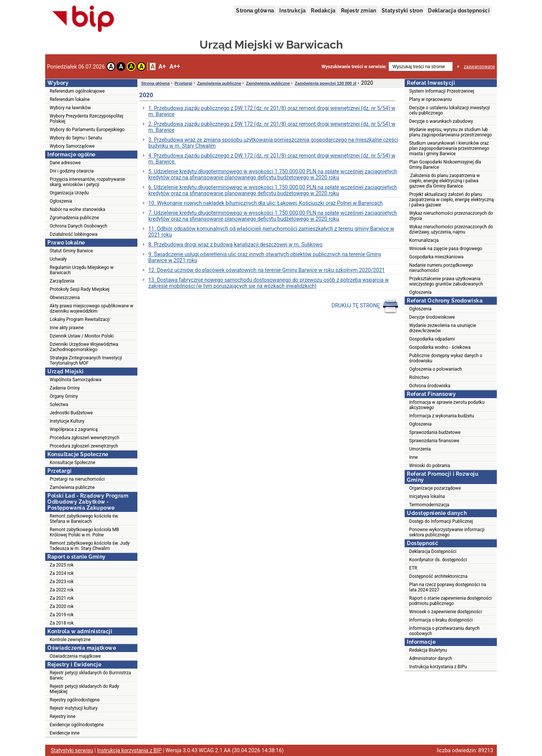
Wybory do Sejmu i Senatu (76, 138)
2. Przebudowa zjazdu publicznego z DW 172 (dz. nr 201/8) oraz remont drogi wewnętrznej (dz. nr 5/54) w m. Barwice (272, 127)
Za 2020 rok (62, 606)
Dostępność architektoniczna (438, 576)
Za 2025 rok (62, 565)
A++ (175, 66)
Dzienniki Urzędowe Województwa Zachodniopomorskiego (84, 347)
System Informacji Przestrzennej (442, 91)
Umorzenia (420, 449)
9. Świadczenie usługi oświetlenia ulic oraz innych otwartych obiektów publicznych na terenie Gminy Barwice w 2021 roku (265, 257)
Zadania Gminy (65, 388)
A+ (162, 66)
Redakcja (323, 11)
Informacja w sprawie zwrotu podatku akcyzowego (447, 405)
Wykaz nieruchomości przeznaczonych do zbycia (451, 216)
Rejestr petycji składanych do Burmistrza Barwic (90, 675)
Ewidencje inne (65, 733)
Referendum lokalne (70, 99)
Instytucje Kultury (67, 421)
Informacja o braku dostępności (441, 620)
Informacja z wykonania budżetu (442, 416)
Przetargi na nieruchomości (77, 479)
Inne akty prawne (67, 328)
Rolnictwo (419, 377)
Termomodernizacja (429, 505)
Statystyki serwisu (72, 750)
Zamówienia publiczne (72, 487)
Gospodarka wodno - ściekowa (440, 347)
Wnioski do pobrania (430, 466)
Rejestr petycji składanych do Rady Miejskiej (84, 689)
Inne (413, 457)
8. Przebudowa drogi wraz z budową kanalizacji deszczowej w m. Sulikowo (235, 244)
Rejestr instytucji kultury (74, 708)
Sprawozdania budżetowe (435, 432)
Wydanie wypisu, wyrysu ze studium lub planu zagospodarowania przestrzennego (451, 132)
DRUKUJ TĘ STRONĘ (365, 306)
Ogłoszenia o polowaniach (435, 369)
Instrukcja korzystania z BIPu (438, 667)
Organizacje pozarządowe (435, 488)
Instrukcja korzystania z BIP (129, 750)
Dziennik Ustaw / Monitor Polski (82, 336)
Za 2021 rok (62, 598)
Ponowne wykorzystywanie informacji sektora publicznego (447, 532)
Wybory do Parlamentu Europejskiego (87, 130)
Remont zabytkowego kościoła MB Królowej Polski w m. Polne (84, 532)
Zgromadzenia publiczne (74, 218)
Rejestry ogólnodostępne (75, 700)
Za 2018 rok (62, 623)
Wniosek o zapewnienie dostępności (446, 612)
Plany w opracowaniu (430, 99)
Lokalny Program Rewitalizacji (80, 319)
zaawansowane (479, 67)
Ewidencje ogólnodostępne (77, 725)
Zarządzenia (62, 281)
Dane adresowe (65, 163)
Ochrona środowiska (430, 386)
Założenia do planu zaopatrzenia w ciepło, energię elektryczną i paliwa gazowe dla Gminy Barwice (445, 181)
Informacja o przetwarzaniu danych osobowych (444, 631)
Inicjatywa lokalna (427, 496)
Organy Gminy (64, 396)
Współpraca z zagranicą (74, 429)
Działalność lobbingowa (74, 234)
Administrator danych (431, 658)
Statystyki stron (402, 11)
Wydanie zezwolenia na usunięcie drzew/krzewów (443, 328)
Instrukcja (292, 11)
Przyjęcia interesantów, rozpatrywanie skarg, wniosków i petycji (87, 182)
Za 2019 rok (62, 615)
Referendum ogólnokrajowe (77, 91)
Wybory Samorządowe (72, 146)
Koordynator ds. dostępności (438, 560)
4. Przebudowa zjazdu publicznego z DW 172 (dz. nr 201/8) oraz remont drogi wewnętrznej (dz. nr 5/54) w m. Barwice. (272, 159)
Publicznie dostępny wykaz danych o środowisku (446, 358)
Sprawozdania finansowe (434, 441)
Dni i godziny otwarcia (72, 171)
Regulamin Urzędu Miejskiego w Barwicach (82, 270)
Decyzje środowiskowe (432, 317)
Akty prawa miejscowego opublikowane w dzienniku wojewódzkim (91, 309)
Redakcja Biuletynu (428, 650)
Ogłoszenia (61, 201)
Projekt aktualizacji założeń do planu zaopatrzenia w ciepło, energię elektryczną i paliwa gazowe (451, 200)
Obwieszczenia (65, 298)
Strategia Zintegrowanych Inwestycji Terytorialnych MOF (86, 360)
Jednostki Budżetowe (71, 413)
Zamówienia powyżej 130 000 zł (325, 83)
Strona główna (255, 11)
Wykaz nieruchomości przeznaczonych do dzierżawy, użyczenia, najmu (451, 229)
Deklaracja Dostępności (433, 551)
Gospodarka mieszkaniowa (436, 257)
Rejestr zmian (359, 11)
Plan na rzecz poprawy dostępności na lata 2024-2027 (448, 587)
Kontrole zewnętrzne (70, 640)
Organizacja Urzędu (69, 193)
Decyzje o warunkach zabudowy (441, 121)
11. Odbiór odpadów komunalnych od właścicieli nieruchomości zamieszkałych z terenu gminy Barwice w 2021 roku (271, 232)
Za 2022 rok (62, 590)
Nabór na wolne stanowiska (77, 209)
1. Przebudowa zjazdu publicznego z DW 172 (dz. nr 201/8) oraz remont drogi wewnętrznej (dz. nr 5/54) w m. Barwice (272, 111)
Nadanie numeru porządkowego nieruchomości (441, 268)
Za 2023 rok (62, 582)
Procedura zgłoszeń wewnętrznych (84, 438)
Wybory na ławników (70, 108)
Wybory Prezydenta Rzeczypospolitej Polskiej (86, 119)
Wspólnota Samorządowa (75, 380)
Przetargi (183, 83)
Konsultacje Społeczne (72, 463)
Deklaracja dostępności (459, 11)
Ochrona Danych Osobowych (78, 226)
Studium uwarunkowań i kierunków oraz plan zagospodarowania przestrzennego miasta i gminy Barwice (449, 148)
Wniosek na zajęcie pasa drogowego (446, 249)
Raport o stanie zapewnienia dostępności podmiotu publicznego (450, 601)
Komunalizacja (424, 240)
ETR (413, 568)
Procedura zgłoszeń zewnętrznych (84, 446)
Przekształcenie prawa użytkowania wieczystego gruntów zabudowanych (446, 281)
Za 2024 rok (62, 573)
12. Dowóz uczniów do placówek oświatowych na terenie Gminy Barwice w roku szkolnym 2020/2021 (266, 270)
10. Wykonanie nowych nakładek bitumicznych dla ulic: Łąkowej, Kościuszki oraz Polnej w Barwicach (266, 203)
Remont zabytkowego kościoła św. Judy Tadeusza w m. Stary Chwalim (90, 546)
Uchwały (58, 259)
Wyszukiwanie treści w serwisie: (354, 67)
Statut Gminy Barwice (71, 251)
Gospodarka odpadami (432, 339)
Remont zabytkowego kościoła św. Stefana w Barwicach (84, 519)
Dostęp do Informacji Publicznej (441, 521)
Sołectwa (59, 405)
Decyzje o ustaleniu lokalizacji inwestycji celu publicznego (449, 110)
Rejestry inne (62, 716)
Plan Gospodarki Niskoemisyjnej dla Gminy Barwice (445, 165)
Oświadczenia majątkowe (75, 656)
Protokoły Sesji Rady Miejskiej (80, 289)
